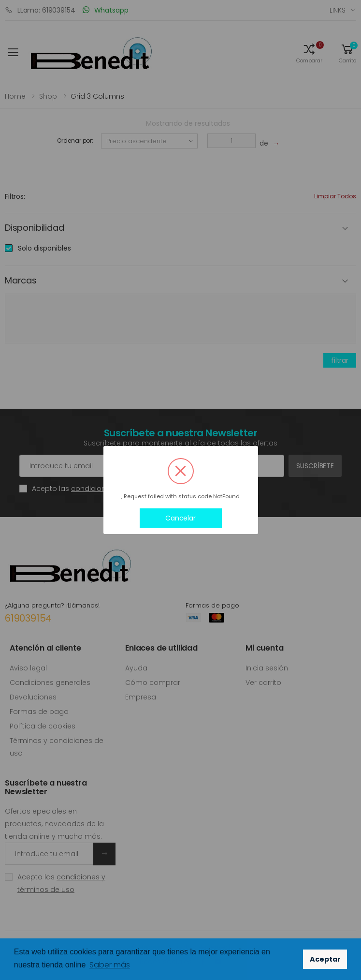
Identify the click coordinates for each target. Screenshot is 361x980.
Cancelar (180, 518)
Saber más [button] (110, 965)
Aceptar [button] (325, 959)
